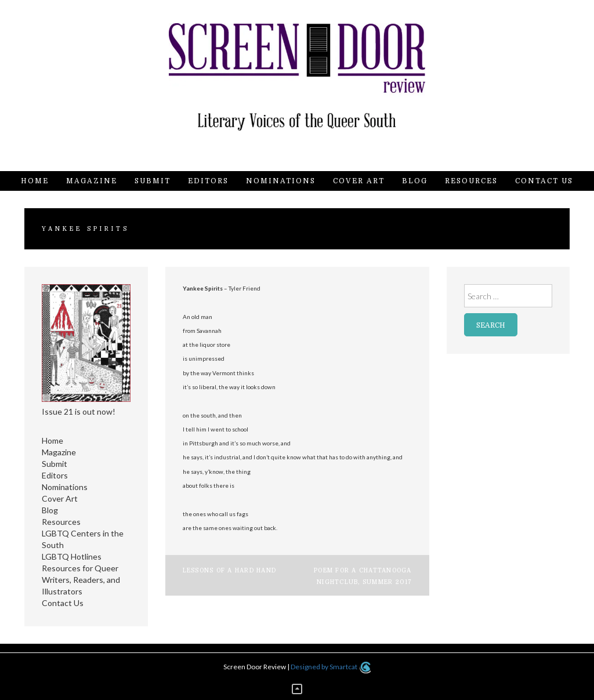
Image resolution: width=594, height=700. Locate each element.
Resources (471, 181)
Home (35, 181)
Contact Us (544, 181)
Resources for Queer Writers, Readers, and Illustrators (81, 580)
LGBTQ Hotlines (72, 556)
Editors (208, 181)
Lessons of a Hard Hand (230, 570)
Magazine (92, 181)
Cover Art (359, 181)
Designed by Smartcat (330, 667)
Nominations (281, 181)
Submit (153, 181)
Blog (415, 181)
